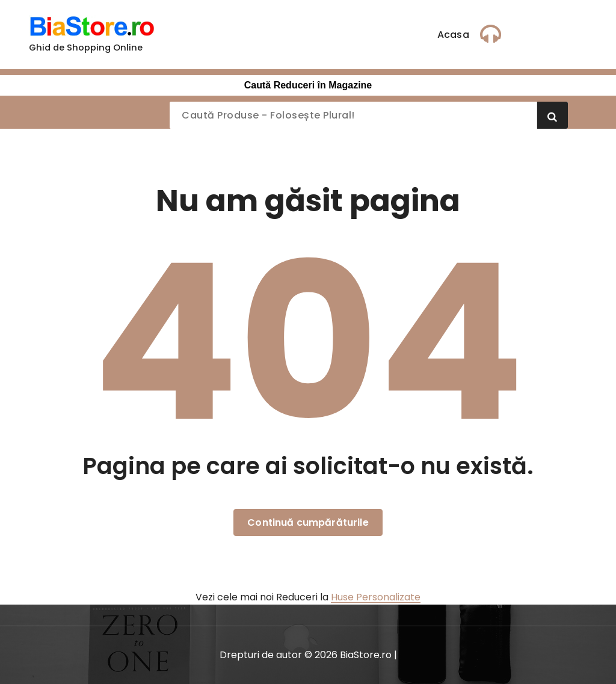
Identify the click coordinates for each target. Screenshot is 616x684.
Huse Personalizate (376, 597)
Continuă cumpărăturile (308, 522)
